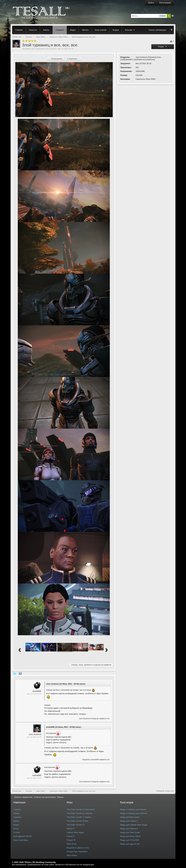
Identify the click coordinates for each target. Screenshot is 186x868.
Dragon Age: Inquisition (77, 852)
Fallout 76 (71, 840)
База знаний (101, 30)
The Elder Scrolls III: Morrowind (81, 809)
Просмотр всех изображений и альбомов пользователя (141, 58)
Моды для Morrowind (130, 817)
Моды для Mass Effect (130, 836)
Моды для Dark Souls (130, 832)
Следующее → (73, 59)
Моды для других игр (130, 844)
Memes (85, 30)
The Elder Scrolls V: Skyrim (79, 817)
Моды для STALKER (130, 840)
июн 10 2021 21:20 (34, 737)
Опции (163, 47)
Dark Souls (72, 844)
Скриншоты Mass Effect (146, 79)
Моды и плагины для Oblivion (134, 813)
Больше (130, 30)
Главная (19, 30)
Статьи (17, 832)
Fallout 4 (71, 836)
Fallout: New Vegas (75, 832)
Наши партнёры (21, 840)
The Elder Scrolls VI (76, 825)
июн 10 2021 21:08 (34, 778)
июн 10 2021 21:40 (34, 694)
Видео (73, 30)
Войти (151, 3)
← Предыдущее (56, 59)
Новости (33, 30)
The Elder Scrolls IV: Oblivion (80, 813)
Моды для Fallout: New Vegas (134, 825)
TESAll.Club (17, 791)
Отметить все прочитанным (45, 797)
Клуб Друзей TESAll (22, 836)
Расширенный (173, 16)
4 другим (97, 665)
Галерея (60, 30)
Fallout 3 (71, 829)
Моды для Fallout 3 (129, 821)
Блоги (16, 829)
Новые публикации (157, 30)
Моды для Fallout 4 (129, 829)
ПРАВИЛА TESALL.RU (165, 791)
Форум (116, 30)
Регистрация (165, 3)
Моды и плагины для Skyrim (133, 809)
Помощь (60, 797)
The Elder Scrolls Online (77, 821)
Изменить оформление (23, 797)
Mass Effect (41, 791)
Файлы (46, 30)
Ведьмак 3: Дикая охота (78, 848)
